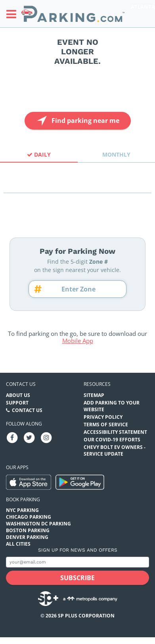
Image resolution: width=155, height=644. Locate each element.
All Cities (18, 544)
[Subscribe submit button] (77, 578)
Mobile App (78, 341)
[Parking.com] (73, 14)
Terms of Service (106, 425)
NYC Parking (22, 510)
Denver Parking (27, 537)
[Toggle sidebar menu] (14, 14)
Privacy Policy (103, 417)
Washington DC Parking (38, 524)
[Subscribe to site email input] (77, 562)
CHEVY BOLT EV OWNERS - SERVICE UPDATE (115, 450)
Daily (39, 154)
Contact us (21, 384)
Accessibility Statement (115, 432)
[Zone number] (81, 289)
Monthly (116, 154)
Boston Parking (28, 530)
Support (17, 403)
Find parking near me (77, 121)
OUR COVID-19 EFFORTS (112, 440)
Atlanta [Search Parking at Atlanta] (143, 7)
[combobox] (77, 186)
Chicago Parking (29, 517)
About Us (18, 395)
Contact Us (27, 410)
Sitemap (94, 395)
